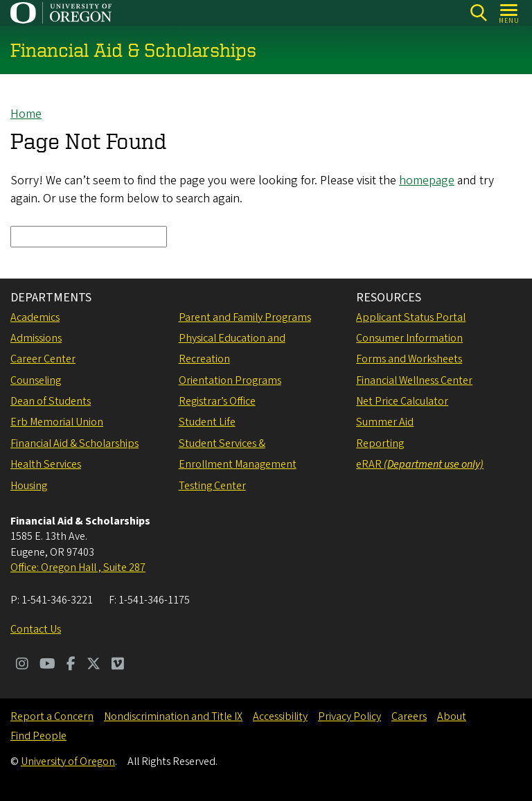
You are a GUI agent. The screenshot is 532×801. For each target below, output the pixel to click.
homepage (427, 181)
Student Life (207, 422)
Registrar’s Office (217, 401)
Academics (35, 317)
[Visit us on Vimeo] (118, 665)
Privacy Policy (349, 716)
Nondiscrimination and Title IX (173, 716)
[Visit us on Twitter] (94, 665)
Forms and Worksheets (409, 359)
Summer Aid (385, 422)
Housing (29, 486)
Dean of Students (51, 401)
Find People (38, 736)
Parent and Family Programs (245, 317)
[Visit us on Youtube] (47, 665)
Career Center (43, 359)
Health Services (46, 464)
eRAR (420, 464)
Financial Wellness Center (414, 380)
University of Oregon (68, 762)
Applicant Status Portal (411, 317)
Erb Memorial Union (57, 422)
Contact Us (36, 629)
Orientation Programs (230, 380)
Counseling (36, 380)
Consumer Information (409, 338)
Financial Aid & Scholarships (74, 443)
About (452, 716)
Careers (409, 716)
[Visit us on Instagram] (22, 665)
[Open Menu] (509, 13)
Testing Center (212, 486)
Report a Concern (52, 716)
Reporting (380, 443)
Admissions (36, 338)
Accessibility (280, 716)
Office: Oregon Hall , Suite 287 (78, 567)
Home (26, 114)
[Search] (478, 13)
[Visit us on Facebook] (71, 665)
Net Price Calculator (402, 401)
